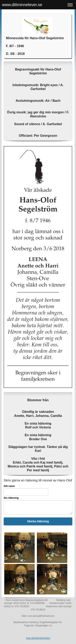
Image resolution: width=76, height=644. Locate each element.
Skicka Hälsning (38, 521)
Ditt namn (9, 486)
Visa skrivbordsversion (38, 638)
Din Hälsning (11, 498)
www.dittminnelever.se (22, 5)
